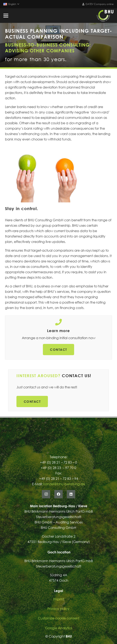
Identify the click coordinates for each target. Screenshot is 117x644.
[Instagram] (46, 494)
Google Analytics (59, 628)
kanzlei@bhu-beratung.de (64, 484)
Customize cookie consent (59, 618)
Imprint (59, 599)
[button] (11, 4)
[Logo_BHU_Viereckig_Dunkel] (105, 16)
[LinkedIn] (71, 494)
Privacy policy (58, 609)
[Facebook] (58, 494)
